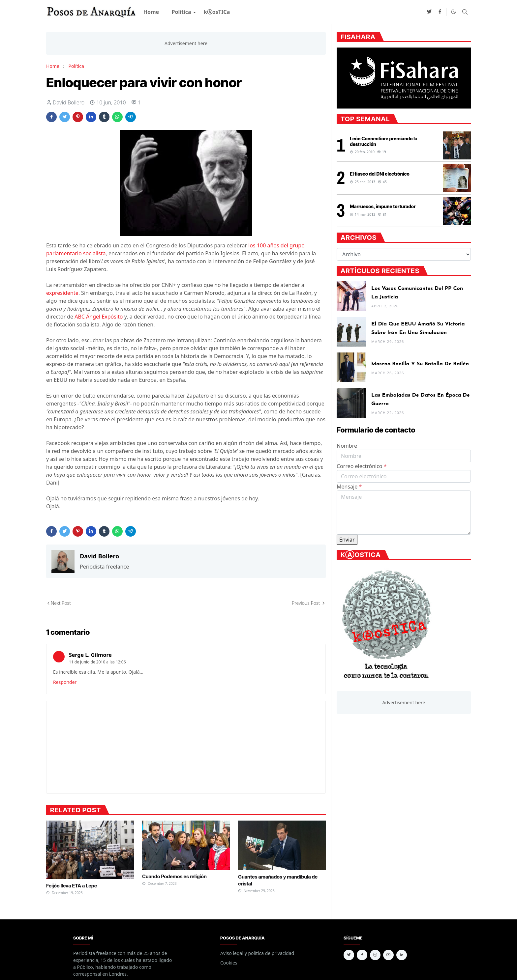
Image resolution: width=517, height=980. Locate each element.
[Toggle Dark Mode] (454, 12)
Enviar (347, 540)
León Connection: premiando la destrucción (383, 141)
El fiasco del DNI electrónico (380, 174)
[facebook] (440, 12)
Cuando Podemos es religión (174, 876)
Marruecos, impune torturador (383, 206)
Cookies (229, 963)
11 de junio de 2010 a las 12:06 (97, 662)
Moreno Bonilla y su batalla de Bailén (420, 364)
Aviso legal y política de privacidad (257, 953)
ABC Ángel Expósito (99, 317)
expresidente (62, 293)
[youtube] (388, 955)
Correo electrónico (362, 466)
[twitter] (429, 12)
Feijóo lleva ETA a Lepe (72, 886)
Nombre (347, 446)
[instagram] (375, 955)
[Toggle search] (465, 12)
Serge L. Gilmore (90, 655)
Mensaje (349, 487)
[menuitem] (151, 12)
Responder (65, 682)
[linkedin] (402, 955)
